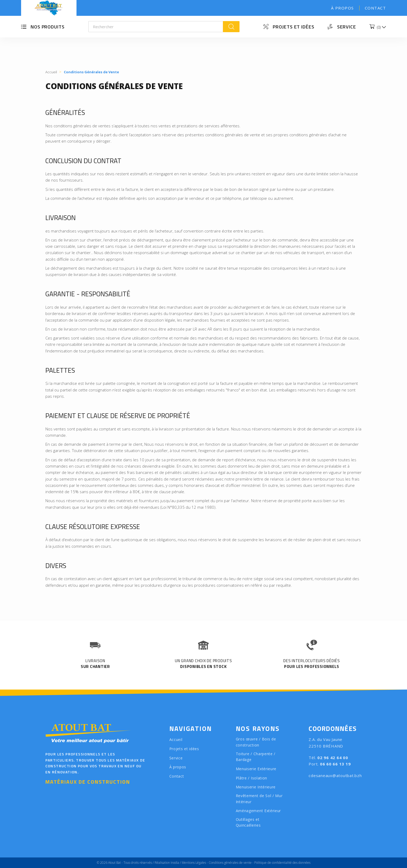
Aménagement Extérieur (258, 811)
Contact (375, 8)
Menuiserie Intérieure (256, 787)
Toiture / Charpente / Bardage (256, 757)
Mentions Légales (194, 863)
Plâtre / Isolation (252, 778)
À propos (343, 8)
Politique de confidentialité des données (282, 863)
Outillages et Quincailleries (248, 822)
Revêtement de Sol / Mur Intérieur (259, 799)
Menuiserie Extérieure (256, 769)
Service (347, 27)
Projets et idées (293, 27)
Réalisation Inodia (167, 863)
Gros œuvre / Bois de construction (256, 742)
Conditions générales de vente (230, 863)
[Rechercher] (156, 27)
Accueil (176, 740)
